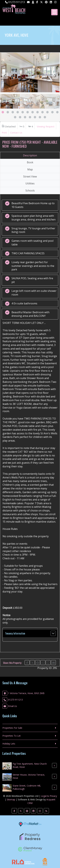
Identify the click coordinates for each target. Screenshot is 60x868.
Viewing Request (46, 126)
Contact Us (16, 133)
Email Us (12, 706)
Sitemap (11, 799)
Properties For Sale (12, 728)
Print (4, 133)
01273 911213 (15, 2)
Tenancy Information (15, 633)
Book (30, 162)
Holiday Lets (9, 744)
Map (30, 169)
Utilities (30, 183)
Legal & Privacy (49, 796)
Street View (30, 176)
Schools (30, 191)
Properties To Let (12, 736)
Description (30, 155)
